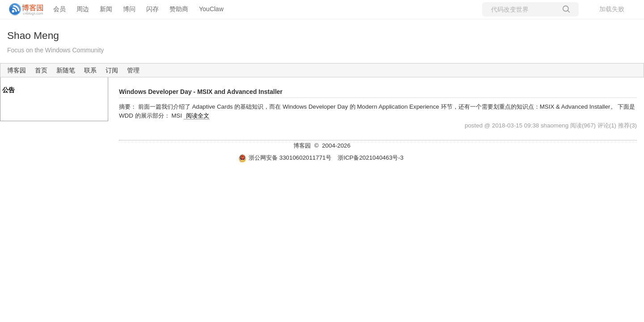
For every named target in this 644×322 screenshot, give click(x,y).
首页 (41, 70)
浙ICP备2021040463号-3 (371, 158)
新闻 (106, 9)
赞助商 (179, 9)
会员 (59, 9)
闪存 (153, 9)
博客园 (17, 70)
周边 (83, 9)
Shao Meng (33, 35)
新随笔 (66, 70)
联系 (90, 70)
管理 (133, 70)
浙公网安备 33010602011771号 (285, 158)
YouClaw (211, 9)
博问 (129, 9)
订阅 (112, 70)
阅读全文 (198, 116)
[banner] (22, 9)
